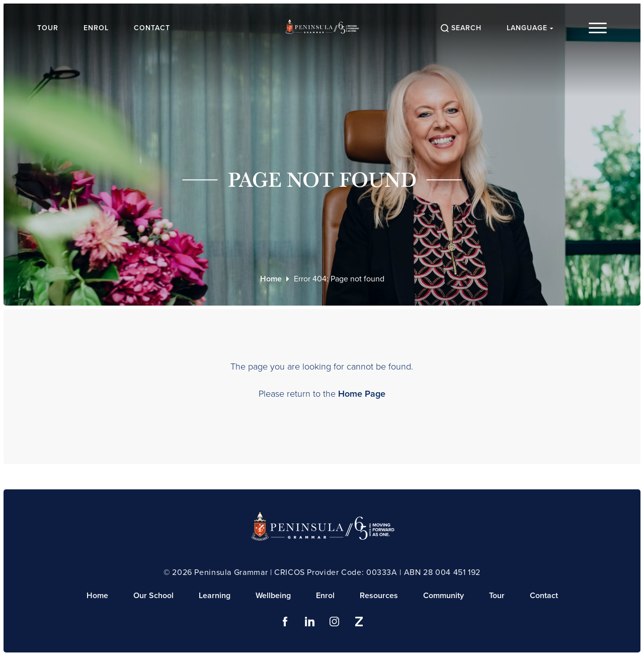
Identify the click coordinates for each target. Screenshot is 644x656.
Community (444, 595)
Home (271, 279)
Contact (152, 28)
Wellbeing (273, 595)
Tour (48, 28)
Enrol (96, 28)
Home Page (362, 394)
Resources (379, 595)
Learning (215, 595)
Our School (153, 595)
